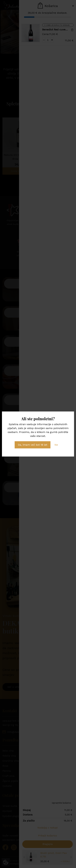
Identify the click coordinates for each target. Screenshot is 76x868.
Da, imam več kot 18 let (33, 445)
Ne (56, 445)
